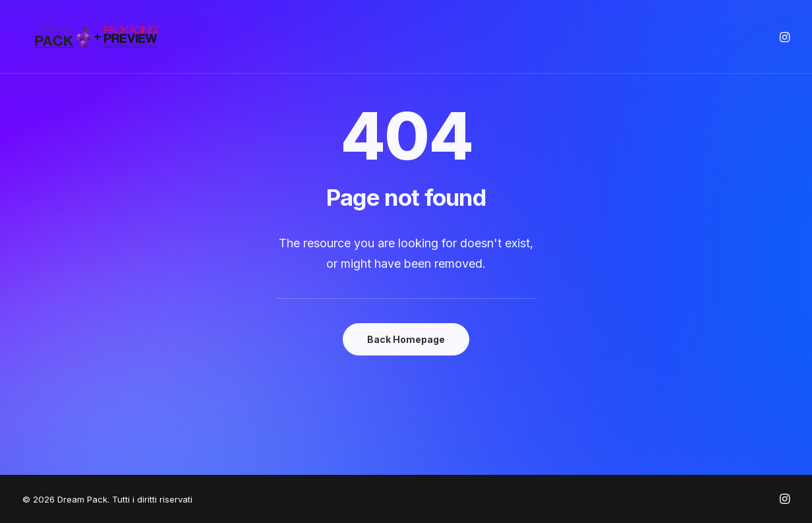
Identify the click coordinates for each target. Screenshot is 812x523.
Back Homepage (406, 339)
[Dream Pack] (97, 37)
